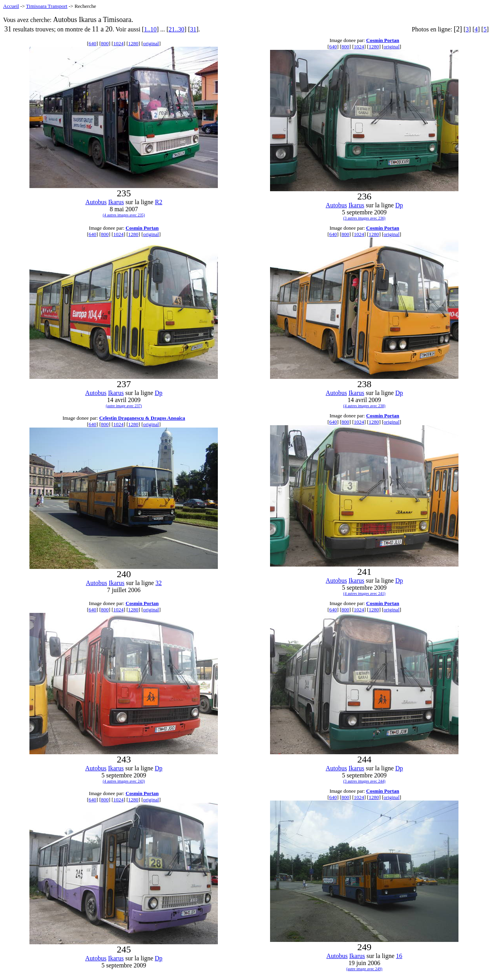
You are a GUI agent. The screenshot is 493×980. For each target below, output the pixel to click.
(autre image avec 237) (124, 406)
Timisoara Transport (47, 6)
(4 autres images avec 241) (364, 593)
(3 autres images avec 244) (364, 781)
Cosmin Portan (383, 40)
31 (193, 29)
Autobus (96, 202)
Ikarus (116, 202)
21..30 (177, 29)
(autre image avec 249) (364, 969)
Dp (399, 205)
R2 (159, 202)
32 (159, 583)
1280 (133, 43)
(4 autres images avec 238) (364, 406)
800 (105, 43)
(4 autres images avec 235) (124, 215)
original (151, 43)
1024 (119, 43)
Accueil (11, 6)
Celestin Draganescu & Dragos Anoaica (142, 418)
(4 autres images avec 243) (124, 781)
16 (399, 956)
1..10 (150, 29)
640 (93, 43)
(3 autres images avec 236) (364, 218)
